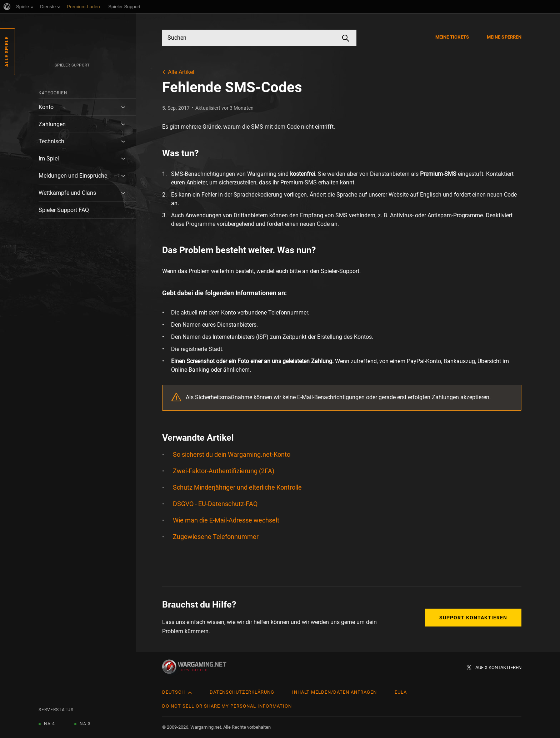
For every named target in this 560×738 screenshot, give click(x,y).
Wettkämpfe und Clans (67, 193)
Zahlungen (52, 124)
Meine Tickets (452, 37)
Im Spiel (49, 159)
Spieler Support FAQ (64, 210)
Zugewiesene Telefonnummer (216, 537)
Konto (46, 107)
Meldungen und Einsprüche (73, 176)
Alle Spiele (7, 52)
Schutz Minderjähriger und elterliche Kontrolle (237, 487)
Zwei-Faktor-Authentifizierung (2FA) (224, 471)
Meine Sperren (504, 37)
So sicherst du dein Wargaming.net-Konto (232, 454)
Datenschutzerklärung (242, 692)
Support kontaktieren (473, 618)
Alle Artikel (181, 72)
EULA (401, 692)
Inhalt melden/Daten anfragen (334, 692)
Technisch (51, 141)
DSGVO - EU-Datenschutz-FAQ (215, 504)
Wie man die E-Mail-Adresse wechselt (226, 520)
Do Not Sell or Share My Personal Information (227, 706)
